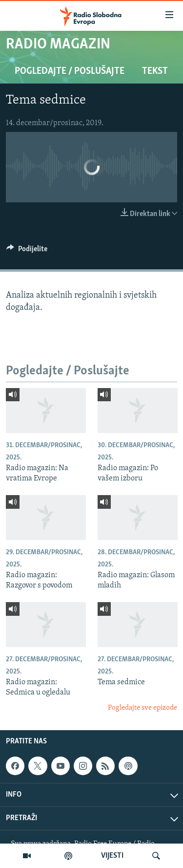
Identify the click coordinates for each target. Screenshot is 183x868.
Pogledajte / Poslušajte (70, 71)
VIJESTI (112, 856)
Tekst (155, 71)
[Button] (27, 251)
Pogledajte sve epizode (142, 708)
